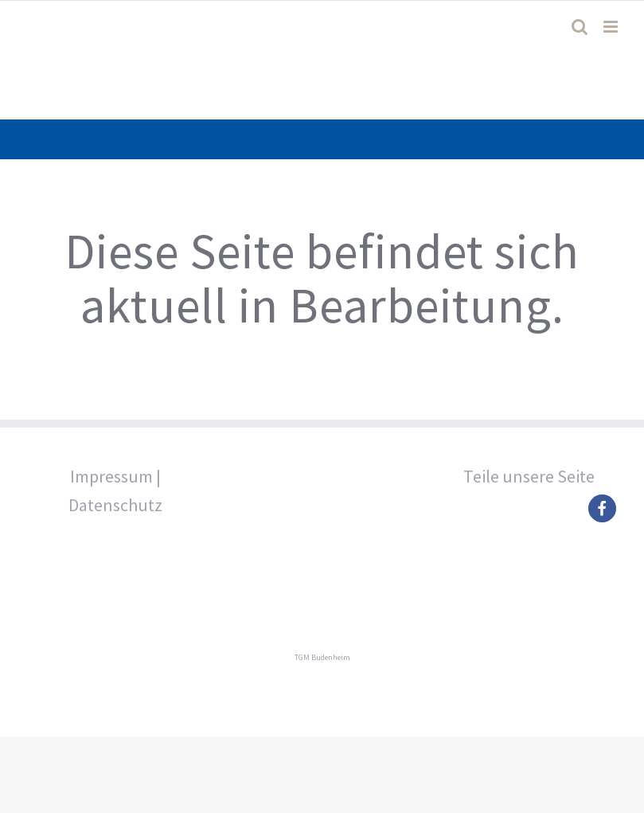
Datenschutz (115, 505)
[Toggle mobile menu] (612, 27)
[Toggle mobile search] (580, 27)
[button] (602, 508)
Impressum (111, 476)
